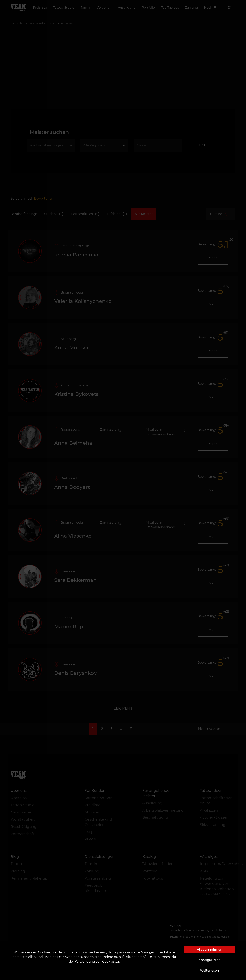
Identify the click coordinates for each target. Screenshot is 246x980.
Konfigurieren (210, 960)
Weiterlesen (209, 970)
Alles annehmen (210, 950)
